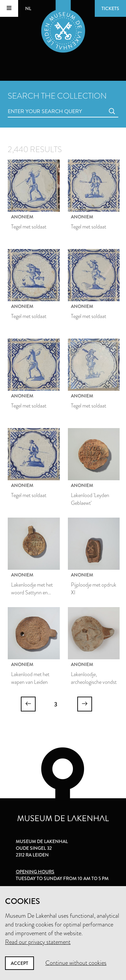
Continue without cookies (76, 963)
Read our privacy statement (38, 942)
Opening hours (35, 872)
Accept (19, 963)
